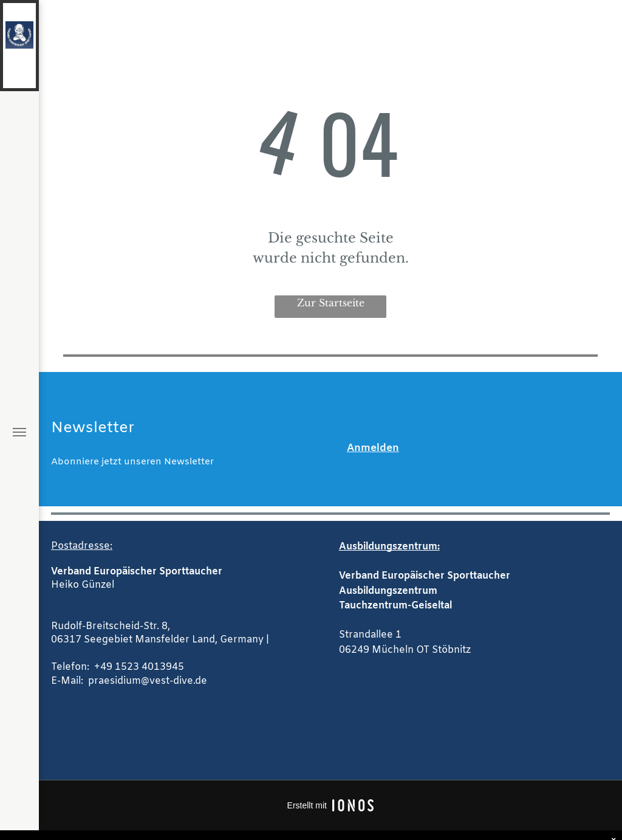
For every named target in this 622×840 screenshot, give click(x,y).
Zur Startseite (331, 303)
